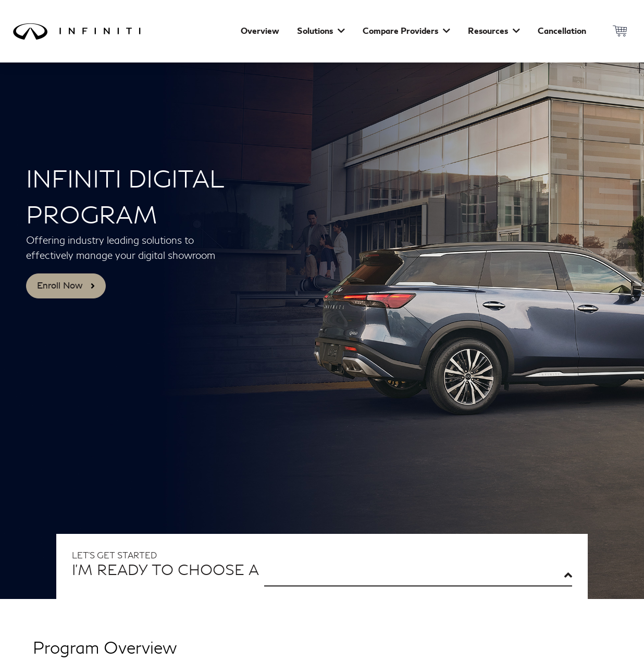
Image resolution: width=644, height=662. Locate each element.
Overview (260, 31)
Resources (494, 31)
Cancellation (562, 31)
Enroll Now (66, 285)
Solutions (321, 31)
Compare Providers (406, 31)
